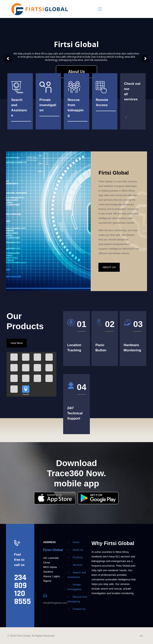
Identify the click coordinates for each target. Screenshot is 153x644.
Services (78, 565)
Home (76, 542)
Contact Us (79, 609)
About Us (78, 550)
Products (78, 557)
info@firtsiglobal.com (55, 603)
